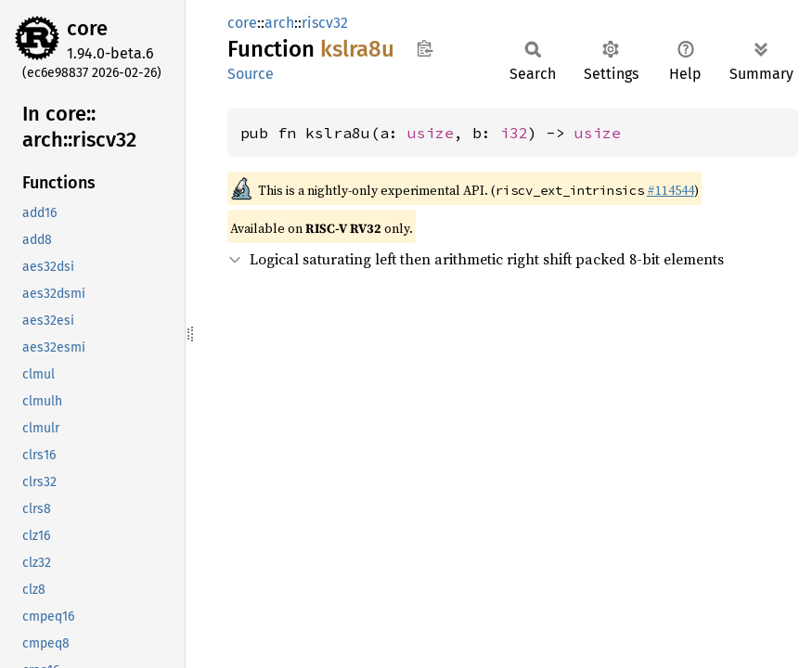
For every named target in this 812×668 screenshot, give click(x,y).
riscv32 (325, 23)
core (87, 28)
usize (431, 133)
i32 (514, 133)
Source (251, 74)
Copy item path (425, 48)
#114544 (670, 190)
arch (279, 23)
